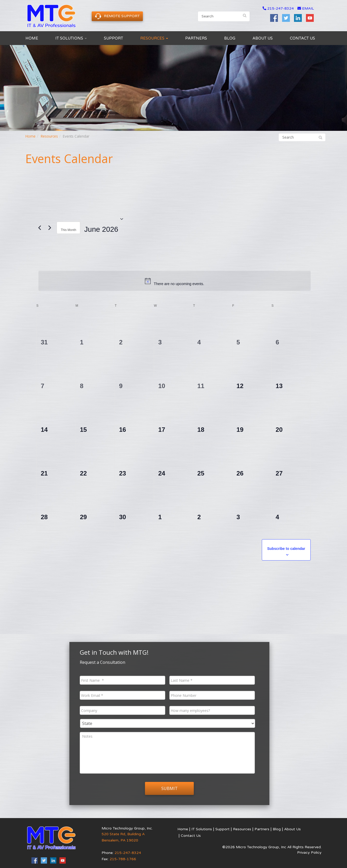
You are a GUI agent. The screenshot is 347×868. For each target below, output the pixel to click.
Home (32, 38)
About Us (263, 38)
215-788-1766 (123, 859)
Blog (230, 38)
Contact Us (302, 38)
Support (114, 38)
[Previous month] (39, 228)
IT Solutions (71, 38)
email (306, 8)
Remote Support (117, 16)
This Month (68, 230)
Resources (154, 38)
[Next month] (50, 228)
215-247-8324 (281, 8)
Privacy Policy (309, 853)
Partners (196, 38)
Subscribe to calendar (286, 549)
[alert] (175, 281)
